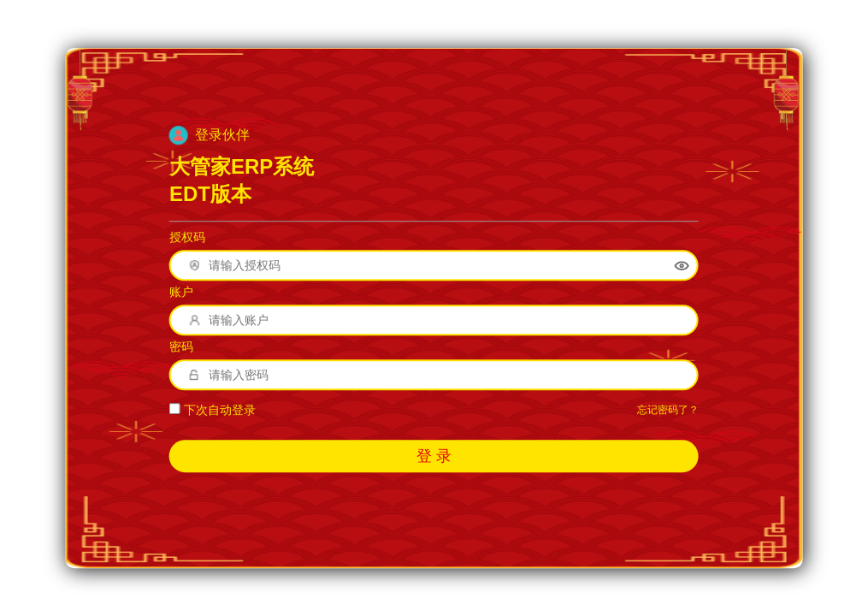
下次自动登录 (213, 411)
